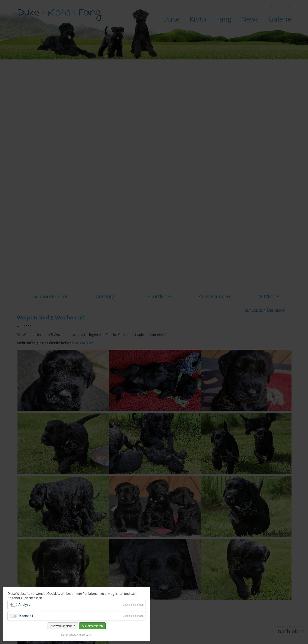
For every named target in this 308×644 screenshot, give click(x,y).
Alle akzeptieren (92, 626)
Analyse (24, 605)
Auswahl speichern (63, 626)
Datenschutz (69, 635)
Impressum (85, 635)
